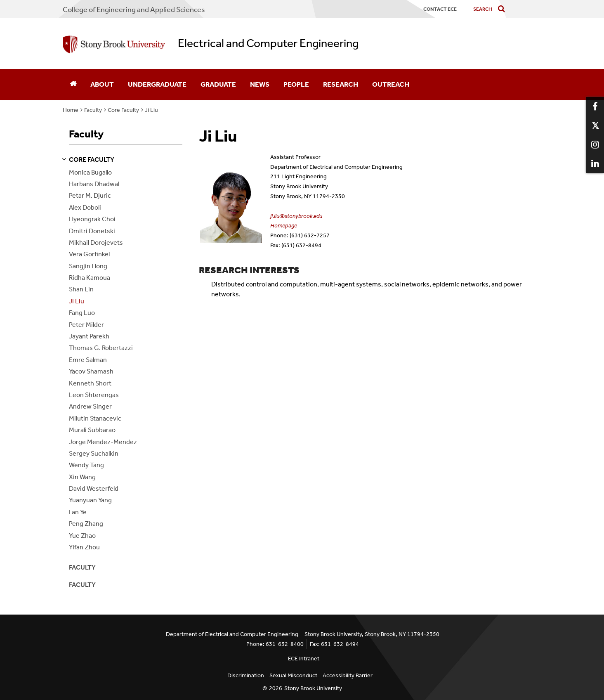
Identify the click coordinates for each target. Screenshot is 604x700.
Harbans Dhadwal (94, 184)
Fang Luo (82, 313)
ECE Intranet (304, 659)
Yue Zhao (82, 536)
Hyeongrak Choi (92, 219)
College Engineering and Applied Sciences (134, 9)
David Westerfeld (94, 488)
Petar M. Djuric (90, 195)
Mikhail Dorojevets (96, 242)
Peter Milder (86, 325)
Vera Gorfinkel (89, 254)
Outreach (391, 84)
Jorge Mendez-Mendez (103, 442)
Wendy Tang (86, 465)
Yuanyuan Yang (90, 500)
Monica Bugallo (90, 172)
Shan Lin (81, 289)
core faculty (92, 160)
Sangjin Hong (88, 266)
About (102, 84)
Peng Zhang (86, 524)
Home (71, 110)
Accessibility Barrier (348, 675)
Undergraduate (157, 84)
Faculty (93, 110)
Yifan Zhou (84, 547)
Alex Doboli (85, 207)
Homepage (284, 226)
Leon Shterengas (94, 395)
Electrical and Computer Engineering (268, 43)
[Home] (73, 85)
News (260, 84)
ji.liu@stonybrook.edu (296, 216)
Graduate (218, 84)
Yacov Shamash (91, 371)
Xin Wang (82, 477)
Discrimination (246, 675)
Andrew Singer (90, 406)
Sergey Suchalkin (94, 453)
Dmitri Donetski (92, 231)
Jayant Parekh (89, 336)
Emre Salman (88, 360)
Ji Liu (151, 110)
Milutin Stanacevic (95, 418)
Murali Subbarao (92, 430)
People (296, 84)
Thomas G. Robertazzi (101, 348)
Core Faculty (123, 110)
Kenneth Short (90, 383)
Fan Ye (78, 512)
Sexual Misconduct (293, 675)
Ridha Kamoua (90, 278)
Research (341, 84)
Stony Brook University (313, 688)
